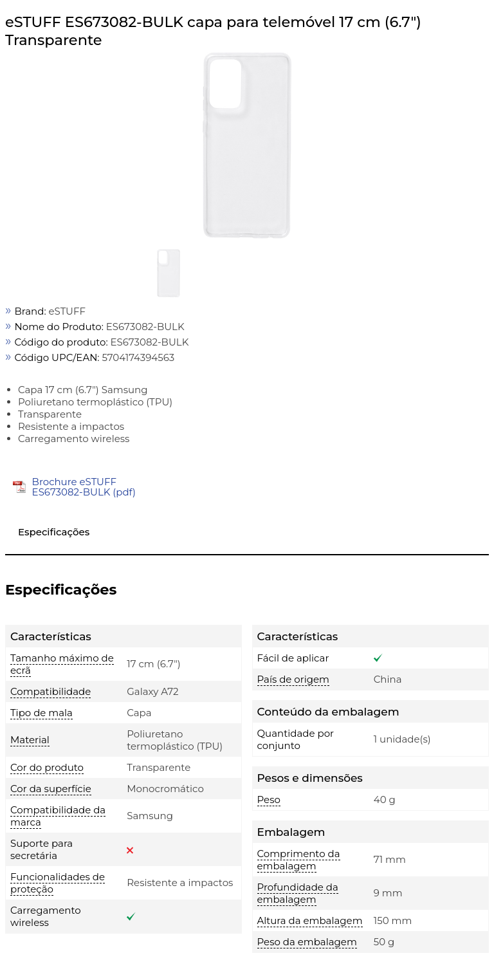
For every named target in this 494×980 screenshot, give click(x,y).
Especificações (54, 532)
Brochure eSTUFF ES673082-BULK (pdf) (84, 487)
